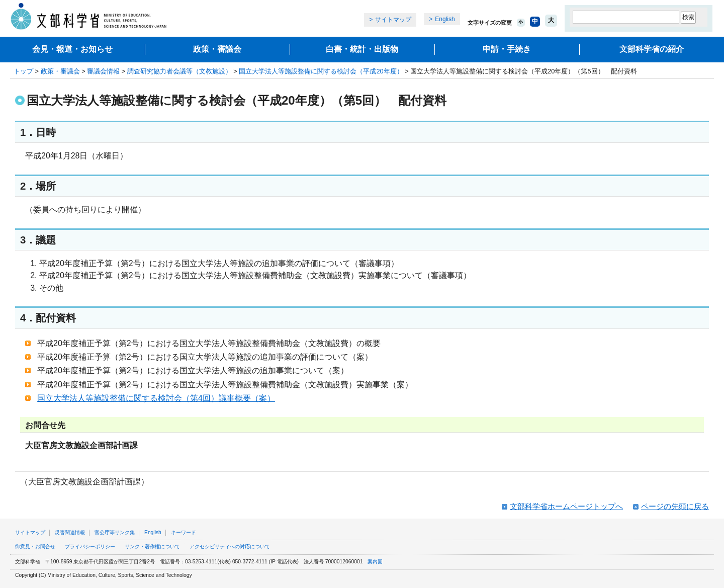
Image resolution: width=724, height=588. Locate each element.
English (445, 19)
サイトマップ (393, 20)
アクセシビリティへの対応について (230, 547)
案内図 (375, 562)
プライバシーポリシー (90, 547)
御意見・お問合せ (35, 547)
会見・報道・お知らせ (72, 49)
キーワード (184, 532)
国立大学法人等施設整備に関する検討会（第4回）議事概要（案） (156, 398)
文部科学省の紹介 (652, 49)
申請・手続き (507, 49)
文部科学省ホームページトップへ (566, 506)
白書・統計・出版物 (362, 49)
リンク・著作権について (152, 547)
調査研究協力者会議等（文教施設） (179, 71)
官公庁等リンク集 (115, 532)
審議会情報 (103, 71)
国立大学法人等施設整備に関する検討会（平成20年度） (321, 71)
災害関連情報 (70, 532)
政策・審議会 (217, 49)
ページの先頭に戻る (675, 506)
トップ (23, 71)
